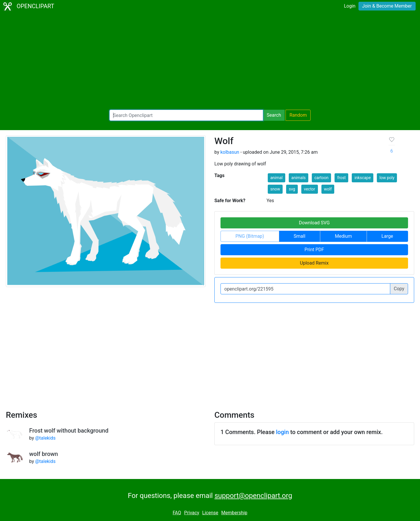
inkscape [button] (363, 178)
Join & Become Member (387, 6)
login (282, 432)
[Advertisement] (210, 61)
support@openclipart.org (253, 496)
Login (350, 6)
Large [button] (387, 236)
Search (274, 115)
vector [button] (310, 189)
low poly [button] (387, 178)
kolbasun (230, 152)
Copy (399, 289)
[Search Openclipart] (186, 115)
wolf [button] (328, 189)
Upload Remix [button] (314, 263)
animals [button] (299, 178)
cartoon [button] (321, 178)
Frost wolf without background (69, 431)
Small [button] (300, 236)
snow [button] (275, 189)
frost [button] (341, 178)
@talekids (45, 438)
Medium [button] (343, 236)
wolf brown (44, 454)
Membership (234, 513)
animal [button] (276, 178)
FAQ (177, 513)
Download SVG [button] (314, 223)
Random (298, 115)
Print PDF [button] (314, 250)
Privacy (192, 513)
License (210, 513)
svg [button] (292, 189)
